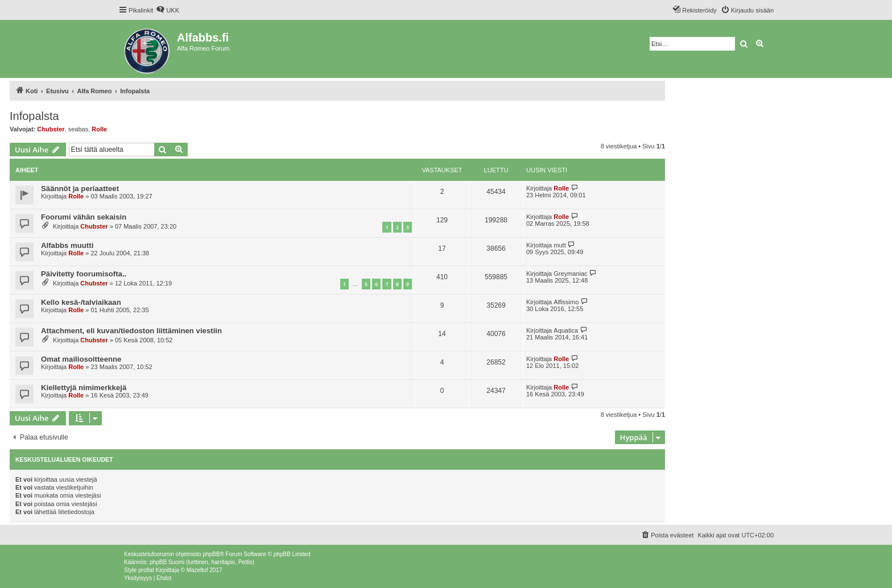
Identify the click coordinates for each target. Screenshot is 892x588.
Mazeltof (197, 570)
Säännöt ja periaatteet (80, 189)
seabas (78, 129)
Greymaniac (570, 274)
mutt (559, 245)
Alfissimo (566, 302)
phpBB (211, 554)
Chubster (51, 129)
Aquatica (566, 330)
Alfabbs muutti (67, 245)
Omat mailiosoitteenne (81, 359)
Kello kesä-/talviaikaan (81, 302)
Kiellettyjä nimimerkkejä (84, 388)
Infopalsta (34, 116)
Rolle (99, 129)
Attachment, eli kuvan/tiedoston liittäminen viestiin (131, 331)
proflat (146, 570)
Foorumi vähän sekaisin (84, 217)
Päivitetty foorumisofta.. (84, 274)
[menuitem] (168, 10)
